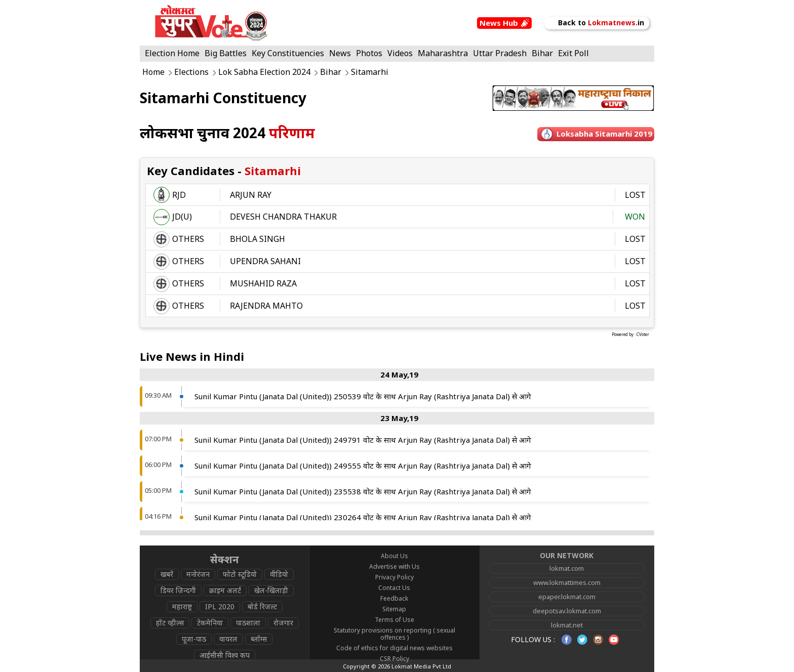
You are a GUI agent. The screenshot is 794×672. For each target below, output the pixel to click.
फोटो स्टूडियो (240, 574)
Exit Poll (573, 53)
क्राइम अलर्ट (225, 590)
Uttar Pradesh (500, 53)
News (340, 53)
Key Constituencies (288, 53)
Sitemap (394, 609)
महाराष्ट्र (182, 606)
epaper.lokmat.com (567, 597)
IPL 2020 (220, 606)
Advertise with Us (394, 566)
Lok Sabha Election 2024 (264, 72)
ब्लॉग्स (259, 639)
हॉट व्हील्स (170, 623)
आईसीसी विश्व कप (225, 655)
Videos (400, 53)
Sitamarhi (370, 72)
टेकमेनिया (210, 623)
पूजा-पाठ (194, 639)
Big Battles (226, 53)
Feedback (394, 598)
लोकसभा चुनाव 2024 (227, 133)
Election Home (172, 53)
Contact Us (394, 588)
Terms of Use (394, 620)
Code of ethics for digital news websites (394, 648)
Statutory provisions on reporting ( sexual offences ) (394, 634)
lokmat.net (567, 625)
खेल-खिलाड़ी (271, 590)
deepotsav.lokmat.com (567, 611)
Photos (369, 53)
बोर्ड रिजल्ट (262, 606)
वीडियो (279, 574)
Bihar (542, 53)
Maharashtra (443, 53)
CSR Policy (394, 659)
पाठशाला (248, 623)
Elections (191, 72)
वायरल (228, 639)
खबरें (167, 574)
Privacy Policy (394, 577)
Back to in (597, 23)
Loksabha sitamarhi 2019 (604, 134)
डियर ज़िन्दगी (178, 590)
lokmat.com (567, 568)
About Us (394, 556)
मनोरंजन (198, 574)
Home (153, 72)
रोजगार (283, 623)
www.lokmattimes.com (567, 582)
